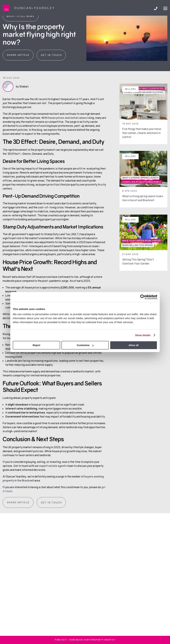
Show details (143, 335)
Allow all (134, 345)
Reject (36, 345)
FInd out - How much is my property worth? (85, 640)
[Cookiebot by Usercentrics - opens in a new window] (143, 297)
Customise (85, 345)
